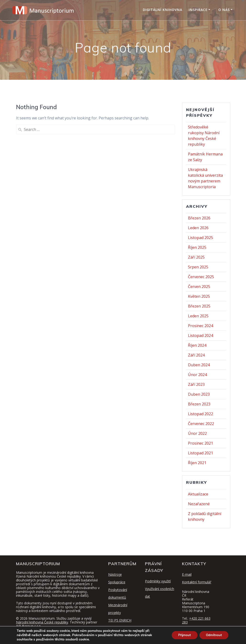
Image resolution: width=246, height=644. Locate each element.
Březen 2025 (199, 306)
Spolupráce (117, 582)
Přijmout (182, 635)
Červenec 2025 (201, 277)
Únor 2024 (197, 375)
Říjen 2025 (197, 247)
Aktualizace (198, 494)
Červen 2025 (199, 287)
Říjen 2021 (197, 463)
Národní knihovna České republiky (42, 622)
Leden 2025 (198, 316)
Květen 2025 (199, 296)
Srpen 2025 (198, 267)
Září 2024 (196, 355)
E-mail (187, 574)
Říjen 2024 (197, 345)
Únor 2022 (197, 433)
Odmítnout (213, 635)
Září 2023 (196, 384)
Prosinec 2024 (201, 326)
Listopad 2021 (201, 453)
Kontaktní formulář (197, 582)
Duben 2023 (199, 394)
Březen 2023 (199, 404)
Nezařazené (199, 504)
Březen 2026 (199, 218)
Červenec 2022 (201, 424)
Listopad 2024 (201, 335)
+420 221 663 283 (196, 620)
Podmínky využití (158, 581)
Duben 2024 (199, 365)
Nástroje (115, 574)
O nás (224, 10)
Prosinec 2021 (201, 443)
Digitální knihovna (163, 10)
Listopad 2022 (201, 414)
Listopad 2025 (201, 238)
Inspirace (198, 10)
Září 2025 (196, 257)
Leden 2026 (198, 228)
